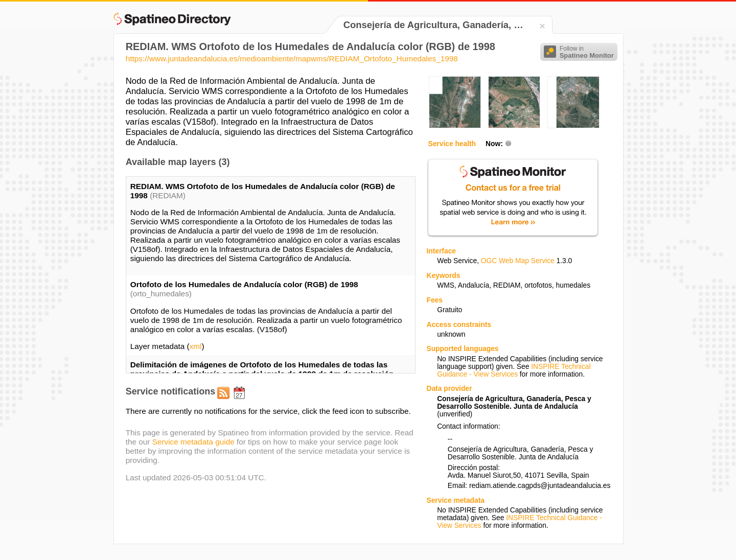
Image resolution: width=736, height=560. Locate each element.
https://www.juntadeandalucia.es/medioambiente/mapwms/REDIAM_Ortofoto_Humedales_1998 (292, 59)
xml (196, 346)
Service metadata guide (193, 442)
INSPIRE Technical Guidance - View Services (514, 370)
